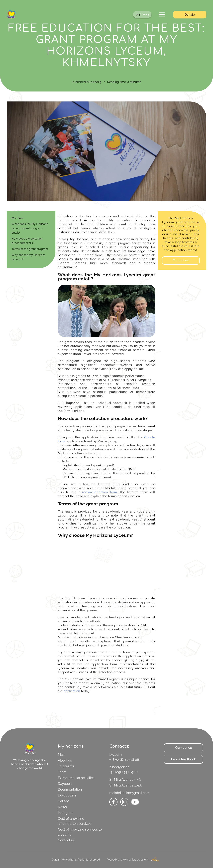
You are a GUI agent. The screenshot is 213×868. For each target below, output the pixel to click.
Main (62, 755)
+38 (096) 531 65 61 (124, 772)
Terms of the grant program (30, 249)
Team (62, 772)
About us (65, 760)
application (72, 691)
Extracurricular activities (76, 778)
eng (146, 14)
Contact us (66, 840)
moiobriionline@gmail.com (129, 793)
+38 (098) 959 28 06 (124, 760)
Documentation (70, 789)
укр (138, 14)
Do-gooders (67, 795)
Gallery (63, 801)
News (62, 807)
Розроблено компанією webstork (134, 860)
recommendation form (100, 492)
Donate (190, 15)
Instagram (66, 813)
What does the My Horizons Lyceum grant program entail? (30, 228)
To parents (66, 766)
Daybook (65, 784)
